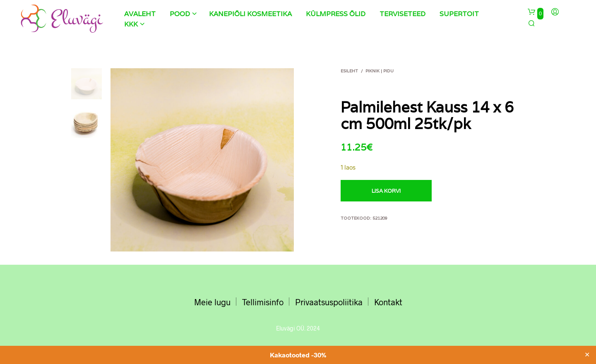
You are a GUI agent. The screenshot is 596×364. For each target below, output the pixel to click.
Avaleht (140, 14)
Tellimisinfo (263, 302)
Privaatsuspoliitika (329, 302)
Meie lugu (212, 302)
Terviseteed (403, 14)
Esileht (349, 71)
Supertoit (459, 14)
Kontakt (388, 302)
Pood (180, 14)
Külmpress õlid (336, 14)
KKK (131, 24)
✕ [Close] (587, 355)
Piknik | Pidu (380, 71)
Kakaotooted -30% (298, 355)
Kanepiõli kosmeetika (250, 14)
